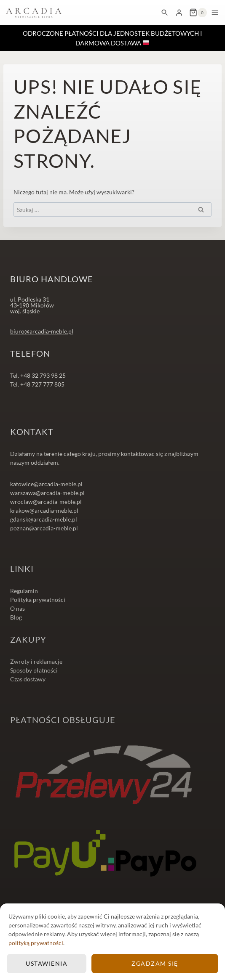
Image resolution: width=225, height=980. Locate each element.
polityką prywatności (36, 943)
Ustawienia (47, 963)
